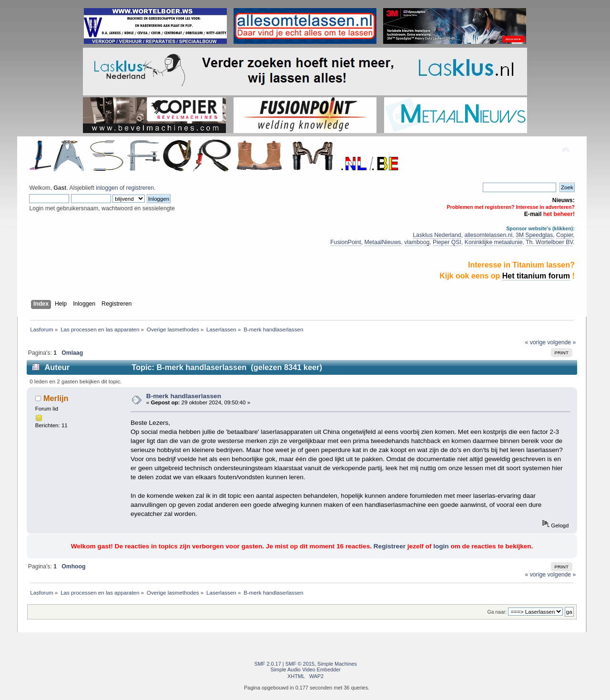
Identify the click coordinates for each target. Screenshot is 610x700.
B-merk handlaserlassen (184, 396)
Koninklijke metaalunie (494, 242)
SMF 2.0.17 (268, 664)
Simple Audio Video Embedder (305, 669)
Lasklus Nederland (437, 235)
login (441, 546)
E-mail (533, 214)
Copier (564, 235)
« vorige (536, 342)
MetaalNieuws (383, 242)
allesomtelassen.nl (488, 235)
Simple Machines (337, 664)
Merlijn (56, 398)
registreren (140, 188)
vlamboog (417, 242)
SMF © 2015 (300, 664)
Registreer (390, 546)
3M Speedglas (534, 235)
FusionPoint (346, 242)
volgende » (561, 342)
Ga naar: (497, 612)
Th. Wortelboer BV (549, 242)
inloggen (107, 188)
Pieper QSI (447, 242)
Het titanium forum (536, 276)
